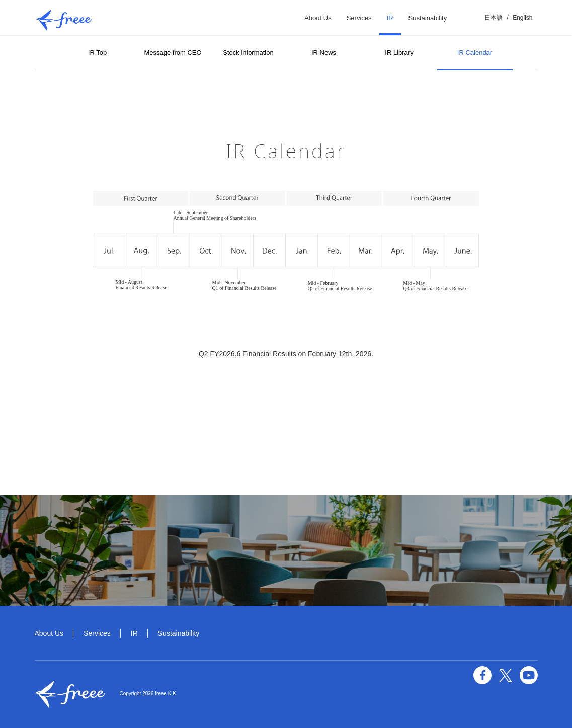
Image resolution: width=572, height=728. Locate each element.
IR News (324, 53)
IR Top (97, 53)
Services (359, 18)
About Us (318, 18)
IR (390, 18)
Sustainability (428, 18)
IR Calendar (475, 53)
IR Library (399, 53)
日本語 (494, 18)
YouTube (529, 675)
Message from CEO (173, 53)
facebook (482, 675)
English (522, 18)
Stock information (248, 53)
